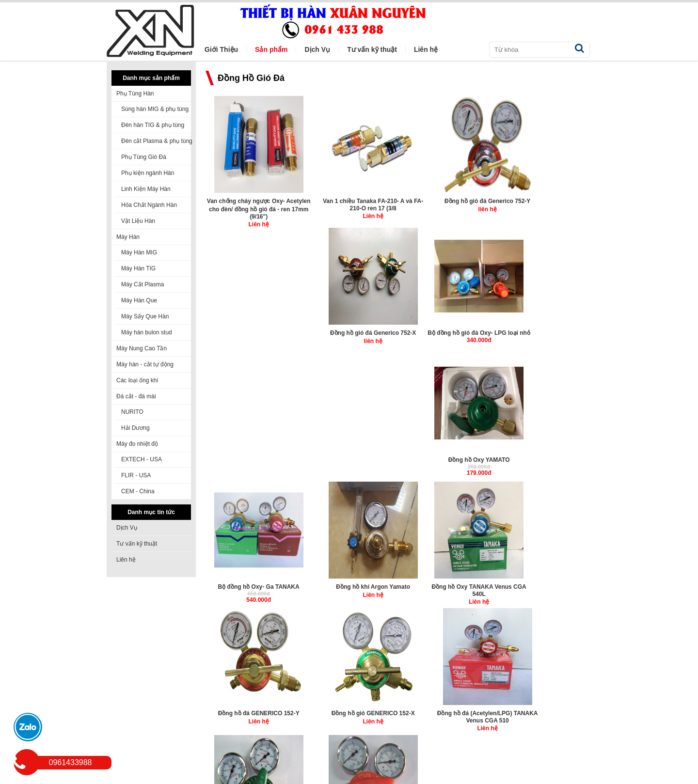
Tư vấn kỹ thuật (137, 544)
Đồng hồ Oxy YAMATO (349, 333)
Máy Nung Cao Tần (142, 348)
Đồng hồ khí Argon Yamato (547, 333)
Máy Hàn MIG (139, 252)
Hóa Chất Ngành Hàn (149, 205)
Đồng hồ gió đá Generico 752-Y (448, 201)
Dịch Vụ (127, 528)
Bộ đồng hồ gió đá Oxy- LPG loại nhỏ (250, 337)
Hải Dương (135, 428)
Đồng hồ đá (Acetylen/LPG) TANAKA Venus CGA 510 (547, 463)
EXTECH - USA (142, 459)
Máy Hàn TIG (138, 268)
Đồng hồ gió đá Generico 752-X (547, 201)
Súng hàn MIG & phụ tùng (155, 109)
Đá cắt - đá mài (136, 396)
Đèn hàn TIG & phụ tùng (153, 125)
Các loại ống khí (137, 380)
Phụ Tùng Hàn (135, 94)
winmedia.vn (247, 777)
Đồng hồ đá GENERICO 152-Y (349, 459)
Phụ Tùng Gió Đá (144, 157)
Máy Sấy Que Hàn (145, 316)
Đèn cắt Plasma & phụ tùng (157, 141)
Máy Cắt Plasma (143, 284)
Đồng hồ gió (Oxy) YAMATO (250, 585)
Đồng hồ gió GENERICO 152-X (448, 459)
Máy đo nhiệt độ (137, 444)
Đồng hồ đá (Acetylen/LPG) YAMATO (349, 588)
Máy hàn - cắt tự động (145, 364)
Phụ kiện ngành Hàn (148, 173)
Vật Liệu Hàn (138, 221)
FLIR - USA (136, 475)
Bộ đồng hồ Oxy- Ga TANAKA (448, 333)
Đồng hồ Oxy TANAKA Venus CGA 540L (250, 463)
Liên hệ (126, 560)
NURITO (132, 412)
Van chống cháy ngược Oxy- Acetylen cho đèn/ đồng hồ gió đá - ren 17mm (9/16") (250, 208)
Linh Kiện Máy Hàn (146, 189)
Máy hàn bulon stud (147, 332)
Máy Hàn (128, 237)
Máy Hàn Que (139, 300)
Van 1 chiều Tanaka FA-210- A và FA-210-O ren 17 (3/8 (349, 204)
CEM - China (138, 491)
